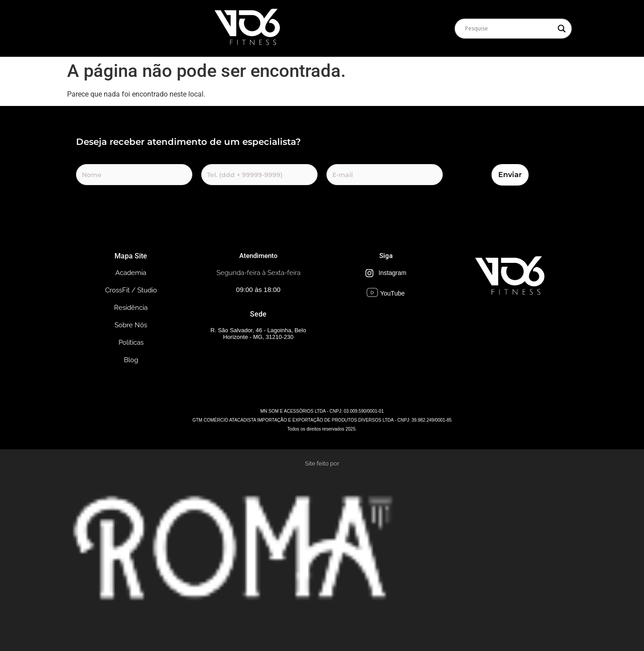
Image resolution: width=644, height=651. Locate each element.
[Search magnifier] (562, 29)
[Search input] (509, 29)
